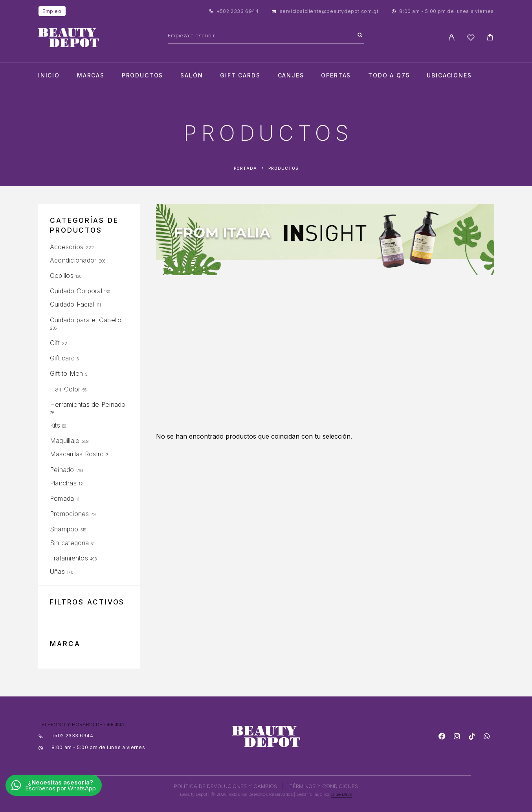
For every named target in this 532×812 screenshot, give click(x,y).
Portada (245, 168)
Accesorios (67, 247)
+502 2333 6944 (238, 11)
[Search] (360, 35)
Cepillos (62, 276)
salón (192, 75)
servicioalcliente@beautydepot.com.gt (329, 11)
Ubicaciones (449, 75)
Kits (55, 425)
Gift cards (240, 75)
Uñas (57, 571)
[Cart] (490, 38)
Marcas (91, 75)
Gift (55, 343)
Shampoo (64, 529)
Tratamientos (69, 558)
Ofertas (336, 75)
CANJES (291, 75)
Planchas (63, 483)
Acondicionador (73, 260)
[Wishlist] (471, 39)
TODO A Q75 (389, 75)
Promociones (70, 514)
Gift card (62, 358)
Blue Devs (342, 794)
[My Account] (452, 38)
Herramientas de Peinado (88, 404)
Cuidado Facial (72, 304)
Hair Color (65, 389)
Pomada (62, 498)
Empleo (52, 11)
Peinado (62, 470)
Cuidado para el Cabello (86, 320)
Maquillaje (65, 441)
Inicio (49, 75)
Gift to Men (67, 373)
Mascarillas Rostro (77, 454)
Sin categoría (69, 543)
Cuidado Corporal (76, 291)
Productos (142, 75)
